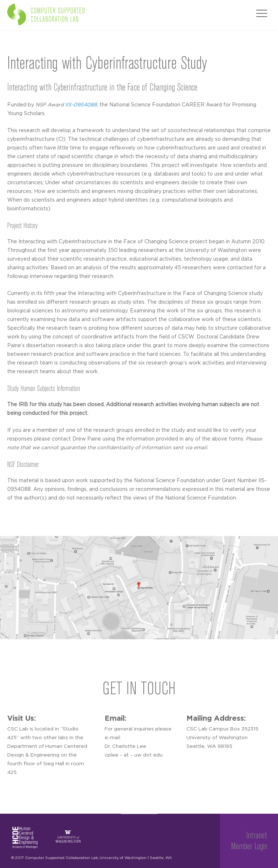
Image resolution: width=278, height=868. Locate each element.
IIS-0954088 (81, 105)
